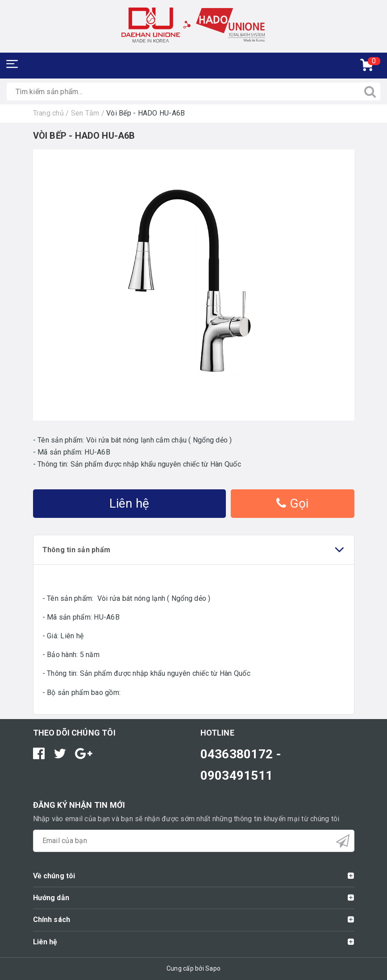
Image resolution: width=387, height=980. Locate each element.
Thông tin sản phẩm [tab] (194, 550)
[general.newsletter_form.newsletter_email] (194, 841)
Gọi (292, 503)
